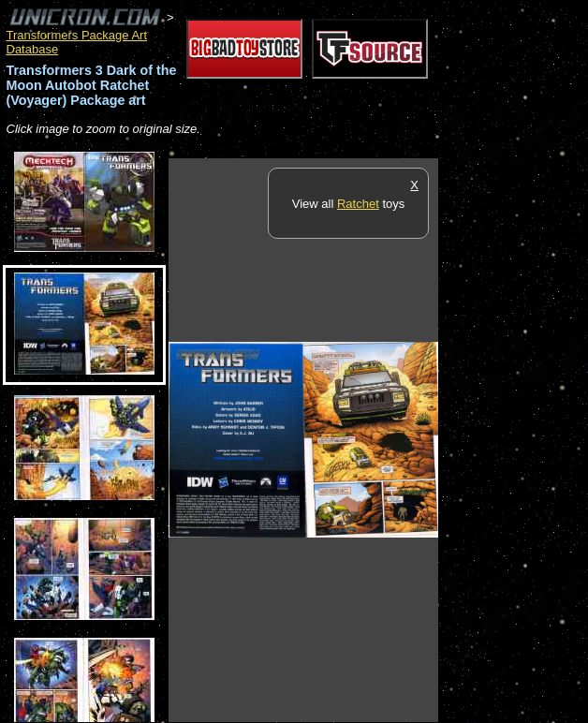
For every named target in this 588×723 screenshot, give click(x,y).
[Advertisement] (513, 439)
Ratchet (358, 204)
